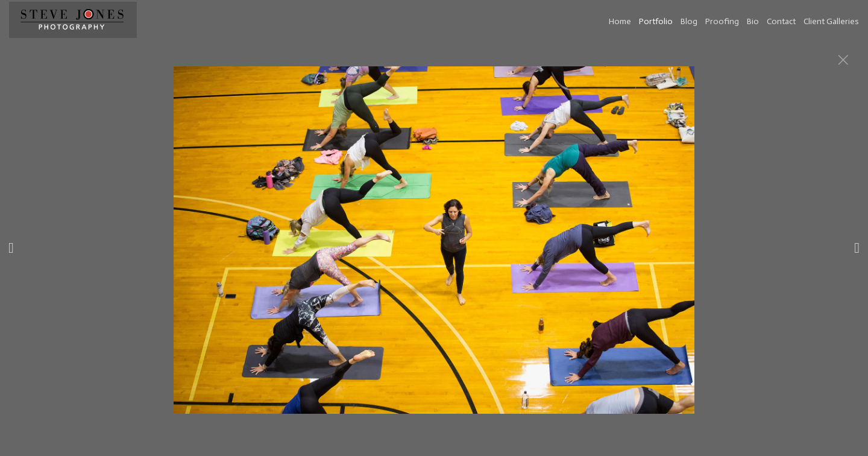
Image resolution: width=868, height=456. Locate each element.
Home (620, 21)
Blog (689, 21)
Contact (781, 21)
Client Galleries (831, 21)
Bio (753, 21)
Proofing (722, 21)
